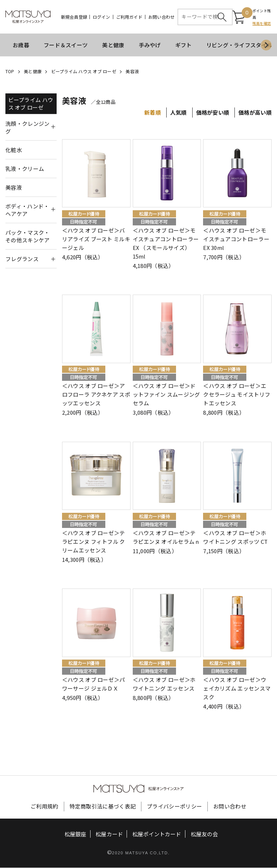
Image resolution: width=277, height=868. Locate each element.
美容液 (132, 72)
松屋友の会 (204, 835)
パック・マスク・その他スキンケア (27, 237)
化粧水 (14, 150)
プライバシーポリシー (174, 807)
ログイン (102, 17)
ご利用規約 (45, 807)
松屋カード (109, 835)
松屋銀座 (75, 835)
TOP (10, 72)
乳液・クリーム (25, 169)
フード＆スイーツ (66, 45)
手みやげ (150, 45)
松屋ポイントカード (157, 835)
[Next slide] (266, 45)
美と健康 (113, 45)
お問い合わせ (161, 17)
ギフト (184, 45)
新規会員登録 (74, 17)
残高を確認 (262, 24)
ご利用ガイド (129, 17)
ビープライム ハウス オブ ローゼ (84, 72)
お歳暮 (21, 45)
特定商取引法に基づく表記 (103, 807)
